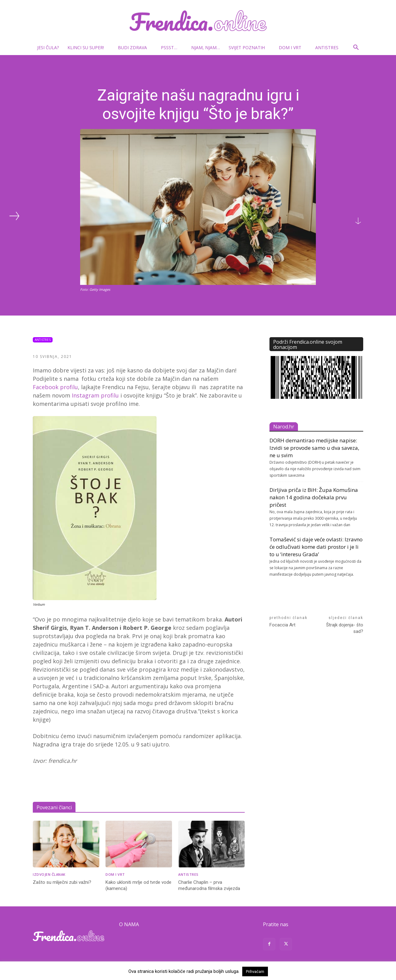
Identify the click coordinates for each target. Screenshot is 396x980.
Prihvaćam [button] (255, 971)
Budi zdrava (135, 47)
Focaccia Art (282, 625)
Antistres (327, 47)
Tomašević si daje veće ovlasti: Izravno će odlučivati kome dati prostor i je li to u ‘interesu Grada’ (316, 547)
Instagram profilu (95, 395)
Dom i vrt (293, 47)
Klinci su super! (88, 47)
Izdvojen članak (49, 874)
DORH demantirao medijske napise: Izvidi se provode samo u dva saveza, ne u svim (314, 448)
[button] (356, 48)
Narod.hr (284, 427)
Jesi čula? (48, 47)
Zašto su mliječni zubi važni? (62, 882)
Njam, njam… (206, 47)
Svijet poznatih (249, 47)
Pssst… (172, 47)
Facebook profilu (55, 387)
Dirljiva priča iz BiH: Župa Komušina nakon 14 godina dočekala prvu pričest (314, 497)
